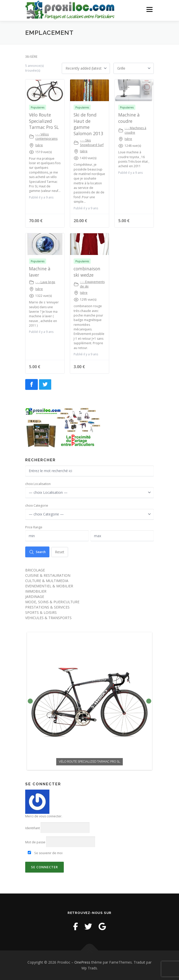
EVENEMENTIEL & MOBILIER (49, 586)
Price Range (34, 527)
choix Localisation (38, 484)
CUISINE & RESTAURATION (48, 575)
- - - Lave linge (45, 282)
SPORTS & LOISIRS (41, 612)
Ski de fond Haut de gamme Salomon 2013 (88, 124)
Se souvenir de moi (45, 853)
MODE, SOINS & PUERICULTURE (52, 602)
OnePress (82, 962)
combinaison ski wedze (87, 272)
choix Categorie (37, 506)
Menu (149, 9)
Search (37, 552)
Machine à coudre (129, 118)
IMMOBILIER (36, 591)
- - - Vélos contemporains (46, 137)
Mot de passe (35, 842)
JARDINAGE (35, 597)
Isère (39, 145)
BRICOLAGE (35, 570)
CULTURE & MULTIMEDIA (47, 581)
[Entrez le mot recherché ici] (89, 471)
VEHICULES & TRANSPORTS (48, 618)
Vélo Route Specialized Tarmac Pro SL (44, 121)
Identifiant (33, 828)
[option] (89, 701)
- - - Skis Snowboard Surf (92, 143)
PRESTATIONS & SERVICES (47, 607)
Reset (60, 552)
